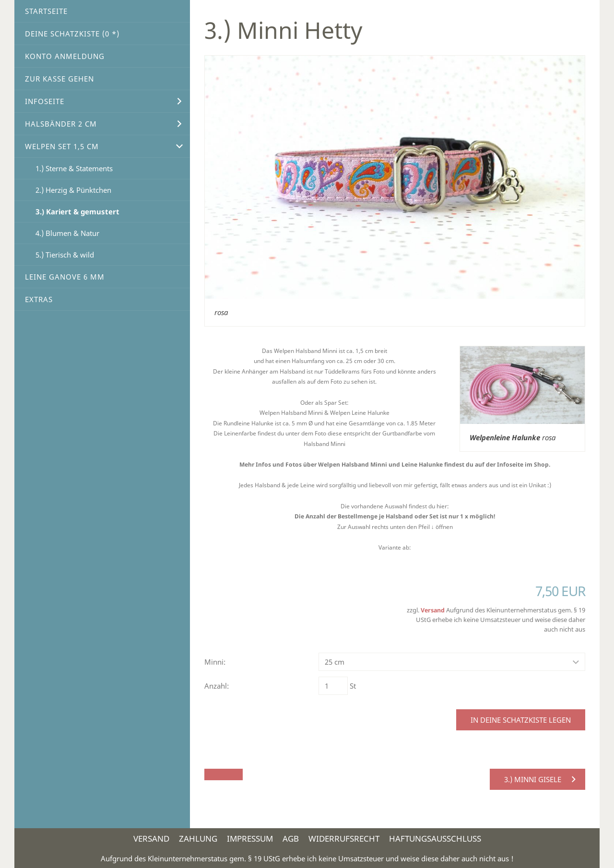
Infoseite (45, 101)
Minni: (215, 662)
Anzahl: (217, 686)
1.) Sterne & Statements (74, 168)
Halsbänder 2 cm (61, 124)
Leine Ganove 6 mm (65, 277)
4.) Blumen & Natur (67, 233)
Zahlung (198, 839)
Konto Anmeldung (65, 56)
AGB (291, 839)
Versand (433, 610)
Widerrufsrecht (344, 839)
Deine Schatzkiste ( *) (72, 34)
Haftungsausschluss (435, 839)
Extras (39, 299)
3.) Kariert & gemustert (77, 211)
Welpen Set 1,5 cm (62, 146)
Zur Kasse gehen (59, 79)
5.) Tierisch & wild (65, 255)
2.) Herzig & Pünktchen (73, 190)
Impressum (250, 839)
